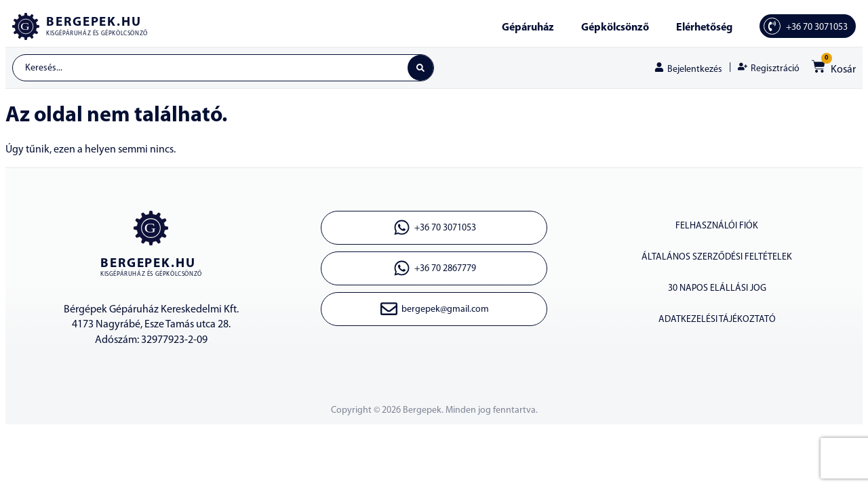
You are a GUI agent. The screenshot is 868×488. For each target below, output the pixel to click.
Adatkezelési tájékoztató (717, 320)
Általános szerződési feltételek (717, 257)
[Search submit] (420, 68)
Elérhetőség (704, 28)
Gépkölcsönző (615, 28)
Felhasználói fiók (717, 226)
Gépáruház (528, 28)
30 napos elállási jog (717, 288)
